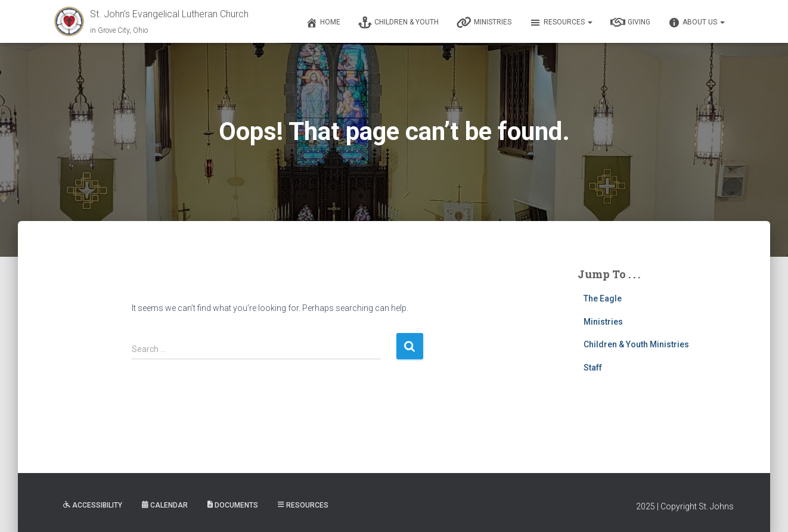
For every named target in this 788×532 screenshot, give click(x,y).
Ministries (484, 23)
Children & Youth (398, 23)
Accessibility (93, 505)
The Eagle (603, 298)
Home (323, 23)
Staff (593, 368)
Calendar (165, 505)
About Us (697, 23)
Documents (233, 505)
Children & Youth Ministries (636, 344)
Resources (561, 23)
